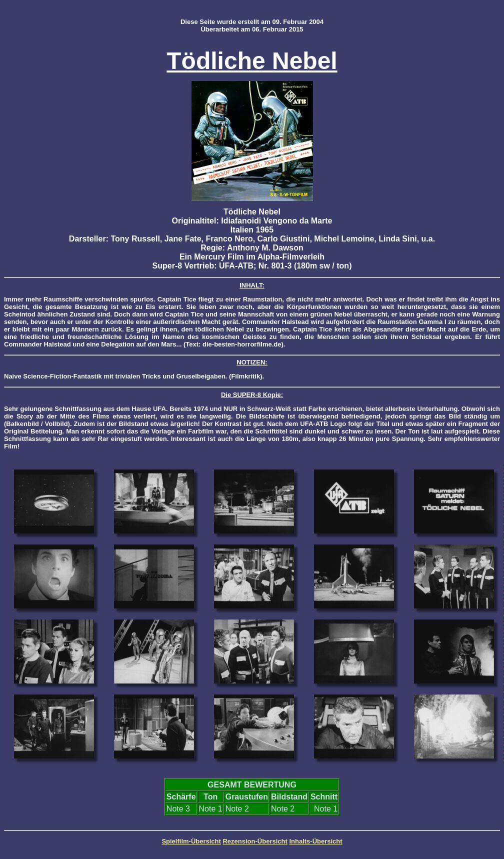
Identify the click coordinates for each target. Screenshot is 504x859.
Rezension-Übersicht (255, 841)
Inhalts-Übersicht (315, 841)
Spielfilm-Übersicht (191, 841)
